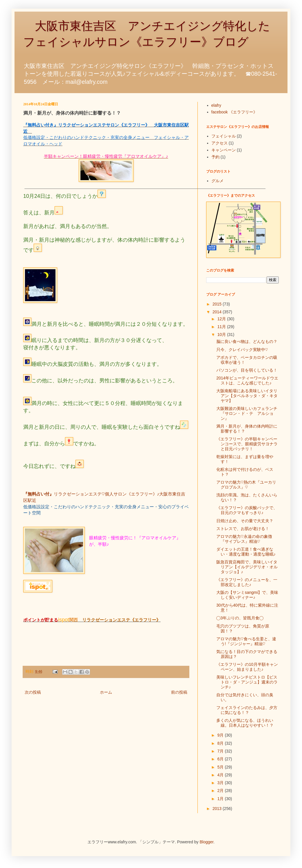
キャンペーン (224, 150)
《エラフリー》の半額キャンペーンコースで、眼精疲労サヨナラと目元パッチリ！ (247, 444)
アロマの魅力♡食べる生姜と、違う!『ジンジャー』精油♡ (246, 641)
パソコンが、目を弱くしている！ (247, 370)
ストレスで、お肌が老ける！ (243, 529)
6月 (221, 759)
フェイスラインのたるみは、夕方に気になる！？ (247, 710)
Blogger (207, 842)
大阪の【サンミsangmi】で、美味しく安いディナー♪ (247, 595)
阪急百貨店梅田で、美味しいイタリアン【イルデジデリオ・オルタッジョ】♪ (247, 567)
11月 (222, 327)
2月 (221, 791)
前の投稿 (179, 692)
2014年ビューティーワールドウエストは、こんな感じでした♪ (247, 380)
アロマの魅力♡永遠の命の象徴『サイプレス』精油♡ (244, 539)
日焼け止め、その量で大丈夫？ (245, 521)
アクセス (220, 143)
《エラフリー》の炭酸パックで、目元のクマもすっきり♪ (247, 510)
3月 (221, 783)
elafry (216, 105)
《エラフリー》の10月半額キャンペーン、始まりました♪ (247, 667)
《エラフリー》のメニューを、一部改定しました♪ (247, 582)
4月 (221, 775)
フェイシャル (224, 136)
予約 (215, 157)
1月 (221, 799)
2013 (218, 809)
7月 (221, 751)
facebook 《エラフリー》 (234, 112)
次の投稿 (33, 692)
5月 (221, 767)
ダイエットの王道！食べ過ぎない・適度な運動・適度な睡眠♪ (246, 552)
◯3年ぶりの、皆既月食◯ (240, 618)
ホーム (106, 692)
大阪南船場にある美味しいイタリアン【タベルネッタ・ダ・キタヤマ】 (247, 396)
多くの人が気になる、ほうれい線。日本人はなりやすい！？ (245, 723)
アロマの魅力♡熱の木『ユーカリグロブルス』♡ (246, 485)
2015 (218, 304)
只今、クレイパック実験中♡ (242, 350)
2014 (218, 312)
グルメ (217, 181)
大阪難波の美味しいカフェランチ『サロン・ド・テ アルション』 (247, 413)
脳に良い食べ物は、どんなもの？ (247, 341)
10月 (222, 334)
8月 (221, 743)
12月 (222, 319)
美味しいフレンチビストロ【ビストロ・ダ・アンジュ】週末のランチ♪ (247, 682)
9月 (221, 735)
